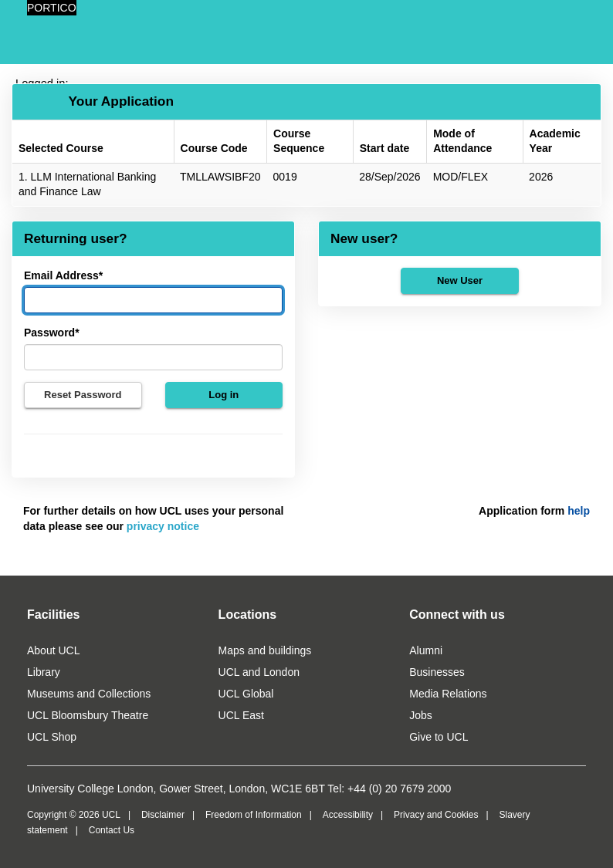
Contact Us (112, 830)
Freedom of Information (254, 815)
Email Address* (63, 275)
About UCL (53, 650)
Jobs (421, 715)
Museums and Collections (89, 694)
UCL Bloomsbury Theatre (88, 715)
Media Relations (448, 694)
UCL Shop (52, 737)
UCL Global (246, 694)
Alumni (426, 650)
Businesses (437, 672)
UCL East (241, 715)
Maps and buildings (265, 650)
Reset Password (83, 395)
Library (44, 672)
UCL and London (259, 672)
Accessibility (348, 815)
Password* (52, 333)
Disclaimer (163, 815)
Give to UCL (439, 737)
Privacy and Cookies (436, 815)
